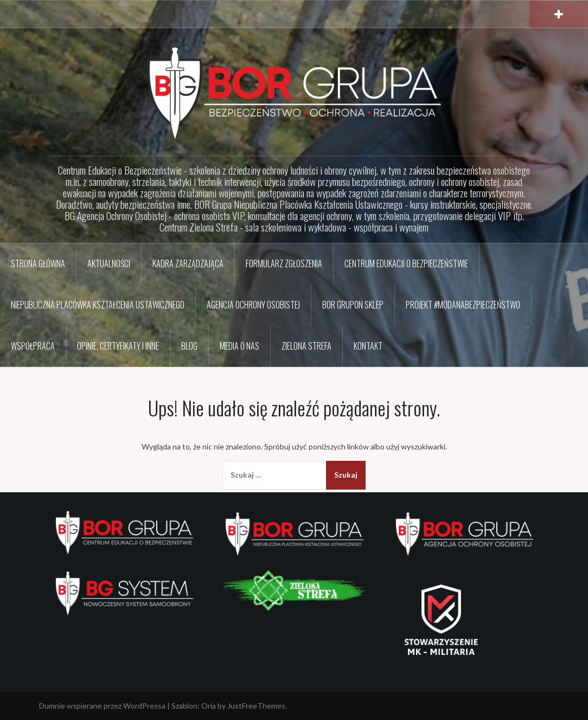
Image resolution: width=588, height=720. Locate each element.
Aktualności (109, 263)
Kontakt (368, 346)
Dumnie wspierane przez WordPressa (102, 706)
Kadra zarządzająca (188, 263)
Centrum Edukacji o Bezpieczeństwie (406, 263)
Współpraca (33, 346)
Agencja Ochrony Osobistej (253, 305)
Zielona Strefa (306, 346)
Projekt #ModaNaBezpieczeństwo (463, 305)
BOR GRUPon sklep (353, 305)
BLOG (189, 346)
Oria (209, 706)
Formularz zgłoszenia (284, 263)
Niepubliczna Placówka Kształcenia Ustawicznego (98, 305)
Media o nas (239, 346)
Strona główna (38, 263)
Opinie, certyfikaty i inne (118, 346)
